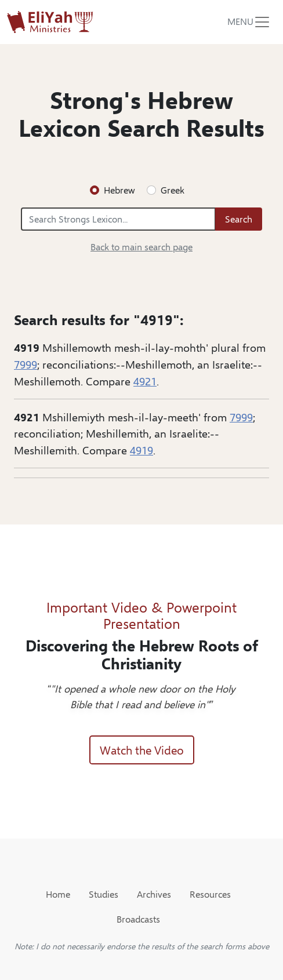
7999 (26, 364)
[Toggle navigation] (249, 22)
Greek (173, 190)
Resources (210, 894)
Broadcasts (138, 919)
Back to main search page (141, 247)
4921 (145, 381)
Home (58, 894)
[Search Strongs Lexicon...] (118, 219)
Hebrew (119, 190)
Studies (104, 894)
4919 (141, 450)
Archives (154, 894)
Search (239, 219)
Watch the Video (142, 750)
